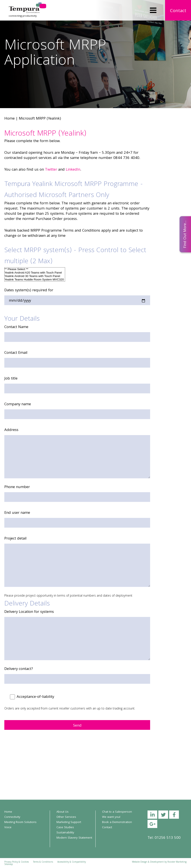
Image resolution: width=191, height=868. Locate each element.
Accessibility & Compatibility (72, 862)
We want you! (111, 817)
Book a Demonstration (117, 822)
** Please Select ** (35, 269)
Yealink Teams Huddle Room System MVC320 (35, 280)
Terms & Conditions (43, 862)
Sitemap (9, 865)
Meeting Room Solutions (20, 822)
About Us (63, 812)
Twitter (51, 170)
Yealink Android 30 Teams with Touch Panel (35, 276)
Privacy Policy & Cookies (17, 862)
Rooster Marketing (177, 862)
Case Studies (65, 828)
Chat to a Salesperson (117, 812)
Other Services (66, 817)
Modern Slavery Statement (74, 838)
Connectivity (12, 817)
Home (10, 119)
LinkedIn (73, 170)
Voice (8, 828)
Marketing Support (69, 822)
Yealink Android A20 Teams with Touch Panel (35, 273)
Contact (178, 11)
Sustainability (65, 833)
